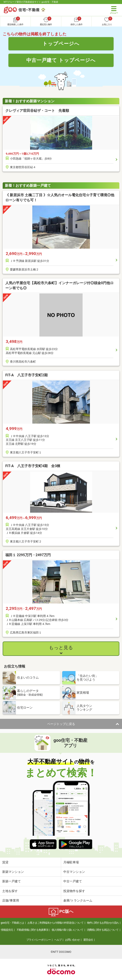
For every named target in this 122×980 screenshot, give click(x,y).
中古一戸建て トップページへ (61, 60)
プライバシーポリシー (39, 940)
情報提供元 (7, 930)
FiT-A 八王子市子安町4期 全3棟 (33, 466)
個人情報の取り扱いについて (67, 930)
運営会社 (88, 940)
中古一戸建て (73, 881)
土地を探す (10, 891)
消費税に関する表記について (103, 930)
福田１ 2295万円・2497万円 (28, 555)
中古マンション (74, 872)
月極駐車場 (71, 862)
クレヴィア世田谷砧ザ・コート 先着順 (37, 111)
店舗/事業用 (11, 900)
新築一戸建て (12, 881)
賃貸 (5, 862)
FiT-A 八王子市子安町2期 (26, 375)
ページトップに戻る (61, 724)
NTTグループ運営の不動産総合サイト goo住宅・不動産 (31, 2)
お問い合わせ (72, 940)
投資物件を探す (74, 891)
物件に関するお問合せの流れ (103, 923)
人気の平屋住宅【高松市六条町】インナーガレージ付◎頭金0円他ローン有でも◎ (59, 285)
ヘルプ (58, 940)
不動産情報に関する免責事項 (32, 930)
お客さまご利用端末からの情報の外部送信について (55, 923)
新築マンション (13, 872)
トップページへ (61, 44)
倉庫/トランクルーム (78, 900)
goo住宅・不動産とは (12, 923)
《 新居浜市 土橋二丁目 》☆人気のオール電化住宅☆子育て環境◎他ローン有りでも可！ (60, 197)
